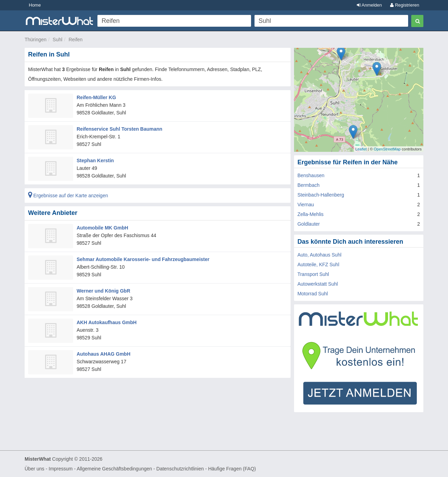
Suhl (58, 40)
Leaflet (361, 149)
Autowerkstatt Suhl (318, 284)
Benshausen (311, 175)
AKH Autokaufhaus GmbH (107, 322)
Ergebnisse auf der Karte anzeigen (68, 196)
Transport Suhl (313, 274)
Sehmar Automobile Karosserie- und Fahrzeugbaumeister (143, 259)
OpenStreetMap (387, 149)
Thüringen (36, 40)
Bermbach (309, 185)
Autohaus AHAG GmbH (104, 354)
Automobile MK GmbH (102, 228)
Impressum (61, 469)
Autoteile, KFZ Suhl (318, 264)
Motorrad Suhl (313, 294)
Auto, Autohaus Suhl (320, 255)
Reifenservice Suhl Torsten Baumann (119, 129)
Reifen (76, 40)
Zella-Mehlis (311, 214)
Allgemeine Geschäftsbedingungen (114, 469)
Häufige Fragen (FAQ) (232, 469)
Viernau (306, 205)
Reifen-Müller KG (96, 97)
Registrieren (405, 5)
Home (35, 5)
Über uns (35, 469)
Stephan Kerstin (95, 161)
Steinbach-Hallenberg (321, 195)
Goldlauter (309, 224)
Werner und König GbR (104, 291)
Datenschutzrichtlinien (180, 469)
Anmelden (369, 5)
